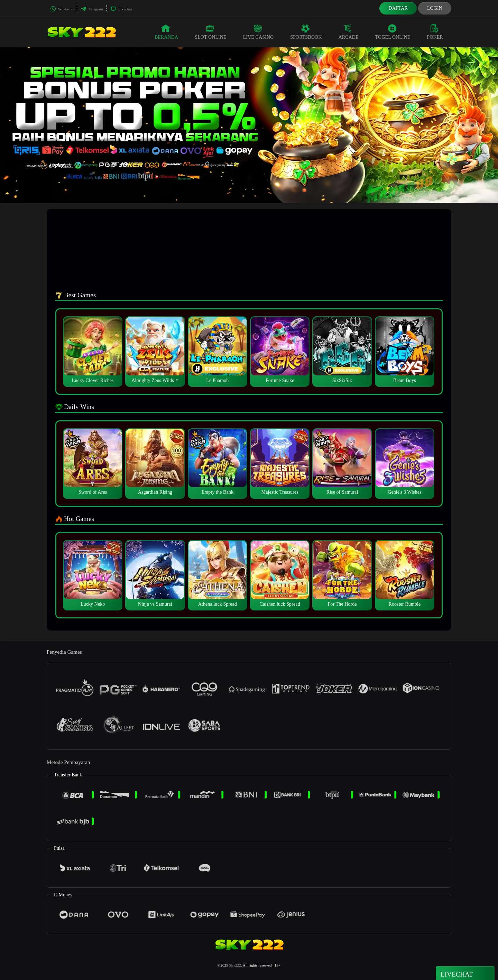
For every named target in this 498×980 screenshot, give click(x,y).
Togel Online (393, 32)
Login (435, 8)
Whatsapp (62, 9)
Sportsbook (306, 32)
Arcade (349, 32)
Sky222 (235, 965)
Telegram (92, 9)
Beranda (166, 32)
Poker (435, 32)
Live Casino (259, 32)
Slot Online (210, 32)
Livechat (121, 9)
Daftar (398, 8)
